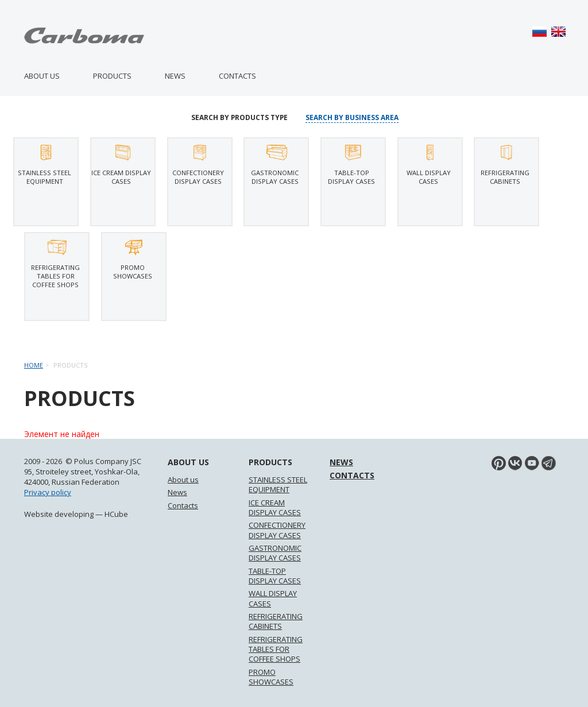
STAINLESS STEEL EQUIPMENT (278, 484)
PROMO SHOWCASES (271, 677)
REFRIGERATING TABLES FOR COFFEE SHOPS (276, 649)
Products (112, 76)
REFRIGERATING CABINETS (276, 621)
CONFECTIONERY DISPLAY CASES (277, 530)
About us (42, 76)
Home (34, 365)
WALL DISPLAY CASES (273, 598)
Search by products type (239, 118)
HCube (116, 514)
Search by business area (352, 118)
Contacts (237, 76)
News (175, 76)
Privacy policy (48, 492)
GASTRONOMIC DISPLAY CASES (275, 553)
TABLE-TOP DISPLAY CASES (275, 576)
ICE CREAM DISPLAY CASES (275, 507)
